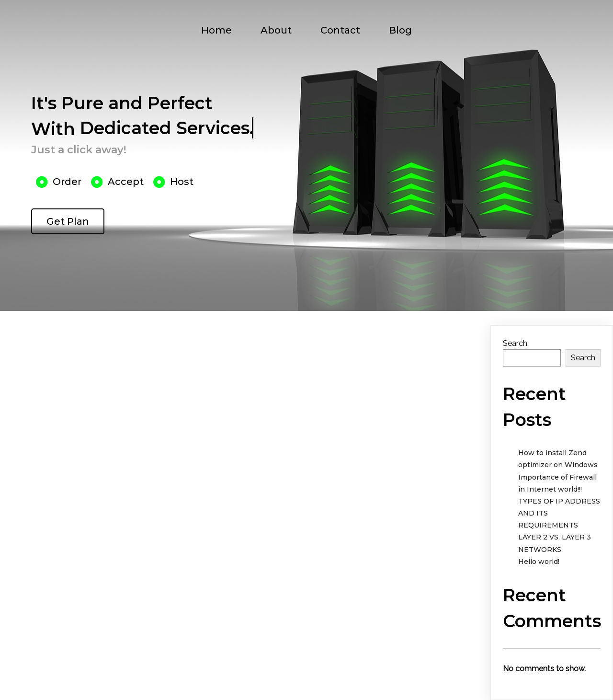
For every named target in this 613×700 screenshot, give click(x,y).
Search (515, 343)
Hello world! (539, 562)
